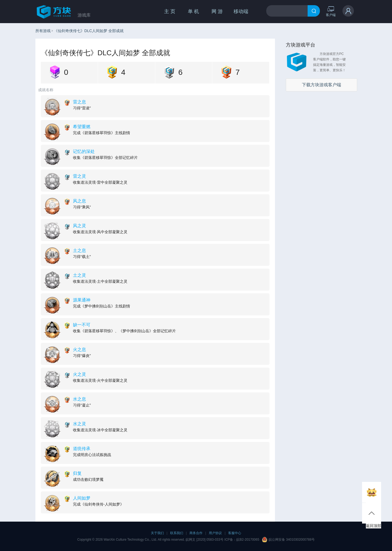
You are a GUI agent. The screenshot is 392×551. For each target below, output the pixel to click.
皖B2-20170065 (248, 540)
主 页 (170, 11)
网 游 (217, 11)
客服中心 (235, 533)
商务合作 (196, 533)
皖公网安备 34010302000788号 (292, 540)
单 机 (193, 11)
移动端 (241, 11)
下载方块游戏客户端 (321, 85)
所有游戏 (43, 31)
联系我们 (177, 533)
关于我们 (157, 533)
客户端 (331, 11)
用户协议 (215, 533)
